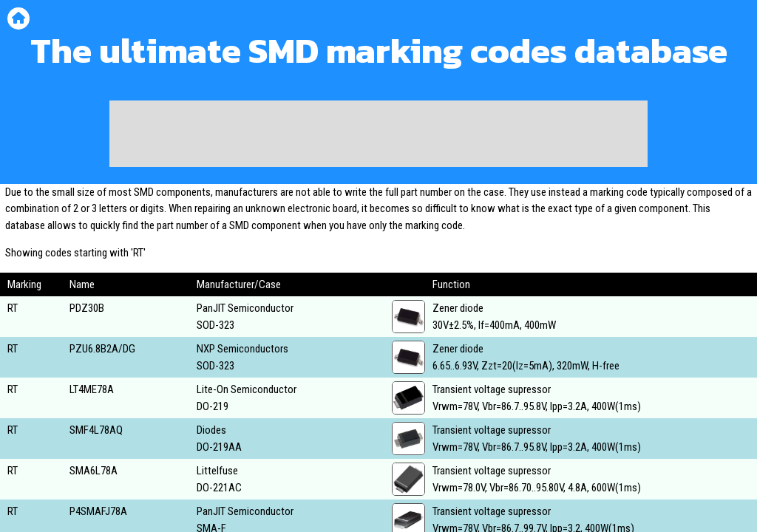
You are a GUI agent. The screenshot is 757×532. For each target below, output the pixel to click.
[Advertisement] (378, 134)
